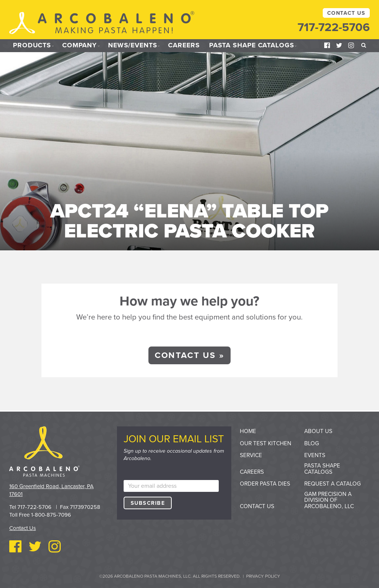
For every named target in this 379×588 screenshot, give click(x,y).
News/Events (134, 45)
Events (315, 455)
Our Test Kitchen (266, 443)
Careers (187, 45)
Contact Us (346, 13)
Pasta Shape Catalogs (255, 45)
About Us (318, 431)
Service (251, 455)
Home (248, 431)
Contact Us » (189, 355)
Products (32, 45)
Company (80, 45)
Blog (312, 443)
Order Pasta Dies (265, 483)
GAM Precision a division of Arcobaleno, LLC (329, 500)
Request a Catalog (333, 483)
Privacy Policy (263, 576)
